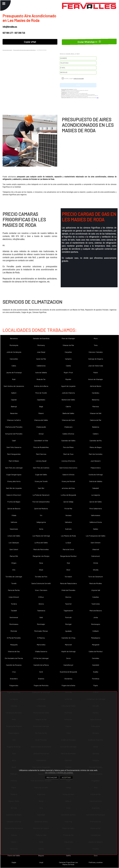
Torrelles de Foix (41, 577)
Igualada (68, 631)
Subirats (68, 529)
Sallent (14, 393)
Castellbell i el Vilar (41, 441)
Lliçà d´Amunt (14, 597)
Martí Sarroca (41, 454)
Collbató (96, 631)
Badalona (96, 427)
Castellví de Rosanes (14, 665)
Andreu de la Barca (41, 386)
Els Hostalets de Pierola (14, 658)
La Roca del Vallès (41, 543)
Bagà (41, 406)
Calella (68, 366)
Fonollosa (96, 679)
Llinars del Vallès (14, 536)
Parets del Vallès (14, 856)
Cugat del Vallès (41, 475)
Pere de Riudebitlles (41, 447)
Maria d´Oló (14, 556)
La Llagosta (96, 495)
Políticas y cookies (96, 862)
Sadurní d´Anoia (68, 475)
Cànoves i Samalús (96, 352)
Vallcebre (68, 522)
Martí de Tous (68, 454)
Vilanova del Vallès (41, 420)
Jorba (96, 617)
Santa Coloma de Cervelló (41, 583)
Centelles (96, 658)
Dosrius (68, 597)
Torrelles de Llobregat (14, 577)
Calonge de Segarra (96, 359)
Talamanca (41, 611)
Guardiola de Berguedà (68, 672)
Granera (41, 679)
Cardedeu (96, 393)
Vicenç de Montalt (68, 481)
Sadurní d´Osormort (14, 495)
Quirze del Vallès (96, 502)
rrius (14, 672)
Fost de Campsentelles (41, 502)
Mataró (41, 413)
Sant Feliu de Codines (41, 468)
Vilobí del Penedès (68, 590)
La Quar (68, 543)
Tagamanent (68, 611)
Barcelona (14, 338)
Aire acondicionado (7, 50)
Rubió (96, 372)
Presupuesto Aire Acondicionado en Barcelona (24, 50)
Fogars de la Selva (68, 685)
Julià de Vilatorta (68, 393)
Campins (68, 359)
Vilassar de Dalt (96, 413)
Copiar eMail (30, 42)
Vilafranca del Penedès (14, 427)
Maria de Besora (96, 611)
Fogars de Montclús (41, 685)
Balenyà (14, 406)
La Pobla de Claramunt (41, 495)
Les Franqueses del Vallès (96, 536)
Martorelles (41, 645)
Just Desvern (96, 461)
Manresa (96, 406)
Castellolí (96, 665)
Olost (68, 570)
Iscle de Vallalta (41, 372)
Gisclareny (68, 679)
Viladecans (68, 427)
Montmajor (41, 624)
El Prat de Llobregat (41, 658)
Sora (96, 856)
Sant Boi (41, 488)
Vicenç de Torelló (41, 481)
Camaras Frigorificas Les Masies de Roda (68, 863)
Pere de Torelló (41, 393)
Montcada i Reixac (41, 631)
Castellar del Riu (96, 441)
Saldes (96, 529)
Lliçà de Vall (96, 590)
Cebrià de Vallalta (96, 481)
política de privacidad (79, 79)
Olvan (41, 570)
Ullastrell (96, 549)
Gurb (41, 672)
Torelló (14, 583)
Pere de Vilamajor (68, 338)
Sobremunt (96, 556)
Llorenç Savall (41, 461)
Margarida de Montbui (68, 556)
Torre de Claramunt (96, 577)
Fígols (96, 685)
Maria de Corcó (68, 549)
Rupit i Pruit (68, 372)
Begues (41, 856)
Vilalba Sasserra (41, 651)
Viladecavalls (41, 427)
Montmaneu (14, 624)
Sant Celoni (14, 549)
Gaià (41, 617)
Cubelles (96, 597)
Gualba (96, 672)
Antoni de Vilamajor (96, 379)
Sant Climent (96, 543)
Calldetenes (41, 366)
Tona (96, 345)
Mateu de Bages (96, 447)
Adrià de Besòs (96, 386)
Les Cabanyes (14, 543)
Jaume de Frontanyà (14, 372)
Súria (41, 529)
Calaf (14, 441)
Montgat (68, 624)
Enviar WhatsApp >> (89, 42)
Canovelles (14, 359)
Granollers (14, 679)
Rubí (14, 379)
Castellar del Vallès (68, 441)
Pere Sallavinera (96, 508)
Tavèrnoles (96, 604)
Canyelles (68, 352)
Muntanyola (14, 345)
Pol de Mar (68, 508)
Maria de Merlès (14, 590)
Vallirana (14, 522)
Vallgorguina (41, 522)
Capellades (41, 400)
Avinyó (41, 434)
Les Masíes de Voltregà (41, 536)
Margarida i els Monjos (41, 556)
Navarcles (14, 413)
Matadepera (96, 638)
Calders (96, 434)
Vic (41, 515)
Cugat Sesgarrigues (14, 475)
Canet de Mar (41, 359)
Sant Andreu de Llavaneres (14, 386)
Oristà (96, 563)
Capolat (14, 400)
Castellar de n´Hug (68, 638)
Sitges (14, 563)
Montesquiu (96, 624)
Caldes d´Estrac (68, 434)
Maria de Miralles (96, 583)
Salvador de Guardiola (41, 338)
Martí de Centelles (96, 454)
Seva (41, 563)
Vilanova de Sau (14, 651)
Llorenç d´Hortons (68, 461)
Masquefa (14, 645)
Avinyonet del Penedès (14, 434)
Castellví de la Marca (41, 665)
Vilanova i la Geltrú (14, 420)
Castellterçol (68, 665)
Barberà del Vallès (68, 400)
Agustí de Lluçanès (68, 386)
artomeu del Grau (68, 488)
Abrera (41, 604)
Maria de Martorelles (41, 549)
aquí (98, 98)
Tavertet (68, 604)
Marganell (96, 645)
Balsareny (96, 400)
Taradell (14, 611)
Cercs (68, 658)
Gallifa (68, 856)
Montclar (14, 631)
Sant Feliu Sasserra (14, 447)
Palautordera (96, 468)
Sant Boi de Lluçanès (14, 488)
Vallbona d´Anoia (96, 522)
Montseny (41, 345)
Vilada (14, 515)
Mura (96, 338)
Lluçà (41, 862)
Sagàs (14, 862)
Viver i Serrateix (41, 590)
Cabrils (68, 406)
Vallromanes (96, 515)
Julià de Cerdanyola (14, 352)
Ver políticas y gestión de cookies (59, 772)
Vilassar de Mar (68, 345)
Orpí (68, 563)
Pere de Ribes (68, 447)
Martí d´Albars (14, 461)
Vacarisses (14, 529)
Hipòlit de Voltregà (68, 651)
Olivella (96, 570)
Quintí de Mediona (41, 508)
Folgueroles (14, 685)
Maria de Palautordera (68, 583)
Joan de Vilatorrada (96, 366)
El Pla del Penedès (14, 638)
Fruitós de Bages (14, 502)
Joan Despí (41, 352)
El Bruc (41, 597)
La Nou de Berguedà (68, 495)
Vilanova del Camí (68, 420)
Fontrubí (68, 617)
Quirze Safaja (68, 502)
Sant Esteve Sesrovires (68, 468)
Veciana (68, 515)
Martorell (68, 645)
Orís (14, 570)
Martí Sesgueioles (14, 454)
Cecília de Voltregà (96, 475)
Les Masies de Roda (68, 536)
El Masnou (41, 638)
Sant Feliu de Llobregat (14, 468)
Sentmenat (14, 617)
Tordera (14, 604)
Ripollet (68, 379)
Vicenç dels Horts (14, 481)
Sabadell (96, 488)
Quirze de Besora (14, 508)
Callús (14, 366)
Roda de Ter (41, 379)
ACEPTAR (66, 778)
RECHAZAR (52, 778)
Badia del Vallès (68, 413)
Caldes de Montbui (96, 651)
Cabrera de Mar (96, 420)
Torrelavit (68, 577)
